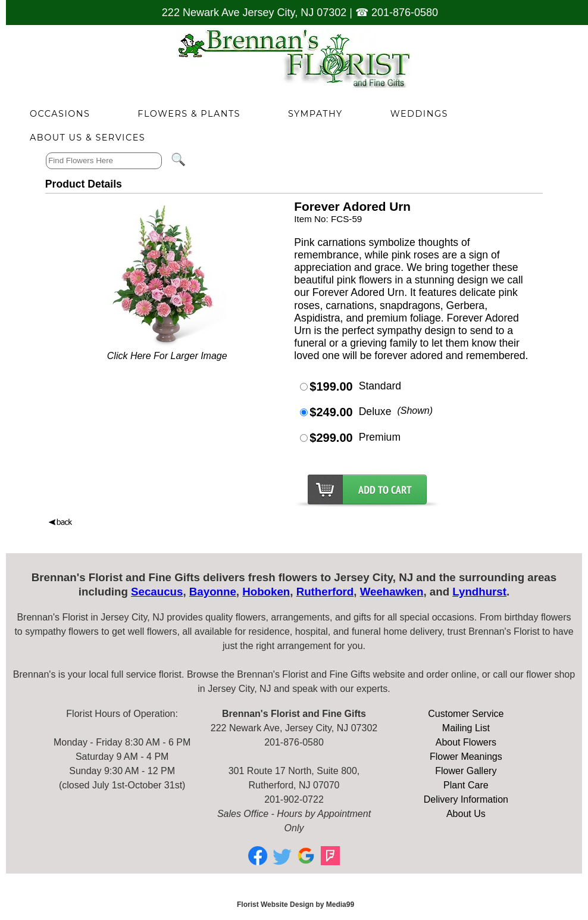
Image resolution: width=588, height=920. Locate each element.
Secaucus (157, 592)
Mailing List (466, 728)
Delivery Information (466, 799)
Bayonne (213, 592)
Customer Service (466, 714)
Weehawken (392, 592)
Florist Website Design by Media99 (295, 905)
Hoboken (266, 592)
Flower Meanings (466, 757)
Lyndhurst (479, 592)
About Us (466, 814)
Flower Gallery (466, 771)
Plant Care (466, 785)
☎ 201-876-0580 (397, 13)
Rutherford (325, 592)
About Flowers (466, 742)
